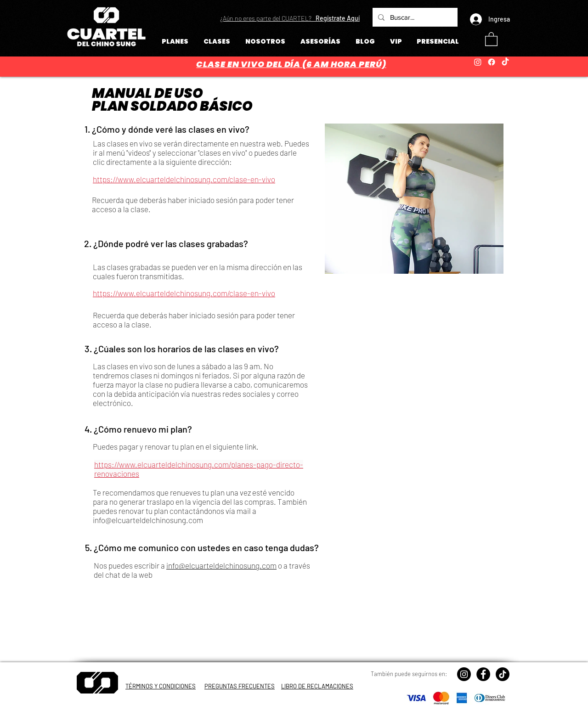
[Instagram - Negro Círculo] (464, 674)
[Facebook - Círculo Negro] (483, 674)
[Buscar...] (414, 17)
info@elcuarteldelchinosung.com (148, 520)
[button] (290, 18)
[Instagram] (478, 62)
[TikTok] (505, 62)
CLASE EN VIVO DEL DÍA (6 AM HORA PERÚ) (291, 64)
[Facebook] (492, 62)
